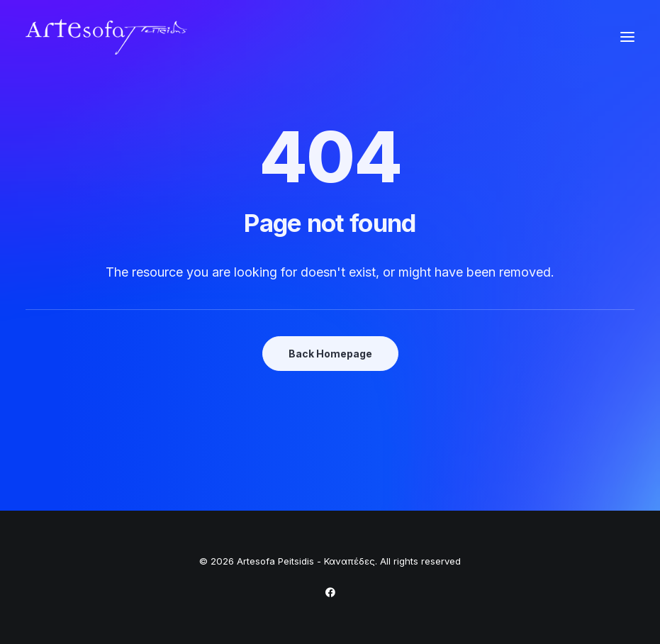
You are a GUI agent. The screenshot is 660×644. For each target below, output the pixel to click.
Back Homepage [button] (330, 354)
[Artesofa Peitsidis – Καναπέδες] (106, 37)
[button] (627, 37)
